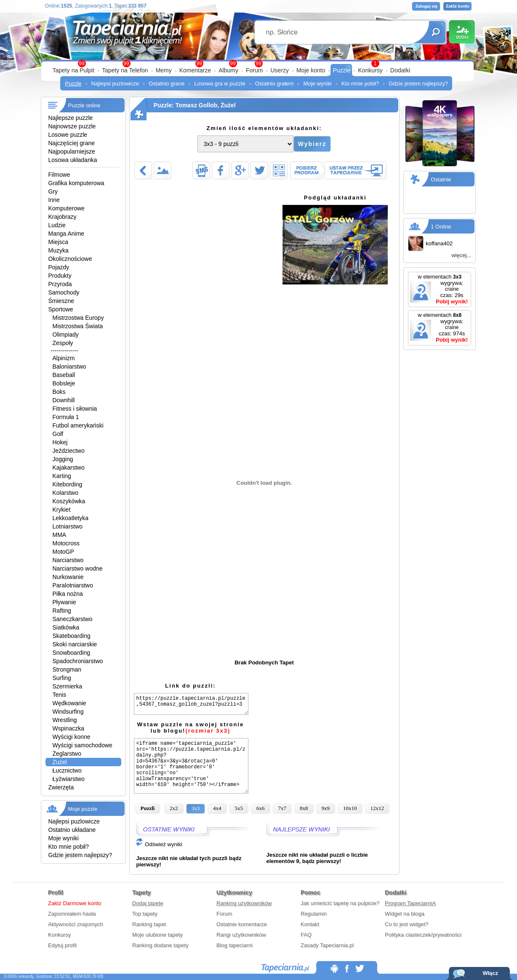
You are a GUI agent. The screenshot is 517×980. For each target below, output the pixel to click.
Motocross (66, 543)
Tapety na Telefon (125, 70)
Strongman (67, 669)
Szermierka (68, 686)
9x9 (326, 808)
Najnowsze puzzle (72, 126)
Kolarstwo (65, 493)
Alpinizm (64, 358)
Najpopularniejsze (72, 151)
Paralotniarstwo (73, 585)
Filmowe (59, 175)
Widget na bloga (405, 914)
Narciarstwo (68, 560)
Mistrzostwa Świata (78, 326)
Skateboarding (72, 636)
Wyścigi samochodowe (83, 745)
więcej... (461, 255)
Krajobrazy (63, 217)
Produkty (60, 276)
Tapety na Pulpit (74, 70)
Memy (164, 70)
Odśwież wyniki (159, 844)
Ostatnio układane (72, 830)
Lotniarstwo (68, 526)
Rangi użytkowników (241, 935)
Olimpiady (66, 335)
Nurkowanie (68, 577)
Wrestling (65, 720)
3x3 (196, 808)
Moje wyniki (317, 84)
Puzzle (341, 70)
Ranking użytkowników (244, 903)
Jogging (63, 459)
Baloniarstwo (69, 367)
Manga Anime (67, 234)
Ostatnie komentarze (242, 924)
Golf (58, 434)
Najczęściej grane (72, 143)
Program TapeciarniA (410, 903)
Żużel (60, 762)
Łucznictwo (67, 770)
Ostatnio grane (167, 84)
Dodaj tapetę (148, 903)
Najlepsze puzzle (71, 118)
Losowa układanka (73, 160)
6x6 (261, 808)
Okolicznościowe (70, 259)
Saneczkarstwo (73, 619)
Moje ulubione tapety (157, 935)
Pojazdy (59, 267)
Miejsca (58, 242)
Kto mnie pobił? (360, 84)
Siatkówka (66, 627)
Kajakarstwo (69, 467)
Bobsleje (64, 383)
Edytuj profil (62, 945)
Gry (53, 191)
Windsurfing (68, 712)
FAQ (306, 935)
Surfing (62, 678)
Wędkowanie (69, 703)
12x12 (377, 808)
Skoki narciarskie (75, 644)
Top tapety (145, 914)
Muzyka (59, 250)
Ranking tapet (149, 924)
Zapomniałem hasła (72, 914)
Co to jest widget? (406, 924)
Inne (54, 200)
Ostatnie (441, 179)
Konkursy (370, 70)
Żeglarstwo (67, 754)
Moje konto (311, 70)
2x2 (174, 808)
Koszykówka (69, 501)
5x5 (239, 808)
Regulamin (314, 914)
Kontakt (310, 924)
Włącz (490, 973)
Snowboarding (72, 653)
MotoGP (63, 552)
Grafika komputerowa (76, 183)
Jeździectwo (69, 451)
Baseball (64, 375)
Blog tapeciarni (235, 945)
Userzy (280, 70)
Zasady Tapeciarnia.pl (327, 945)
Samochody (64, 292)
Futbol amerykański (78, 425)
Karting (62, 476)
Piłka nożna (68, 594)
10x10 (350, 808)
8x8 (304, 808)
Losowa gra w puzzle (220, 84)
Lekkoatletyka (71, 518)
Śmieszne (61, 301)
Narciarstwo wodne (78, 568)
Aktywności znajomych (76, 924)
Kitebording (68, 484)
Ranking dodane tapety (160, 945)
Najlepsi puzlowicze (115, 84)
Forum (254, 70)
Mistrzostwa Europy (78, 318)
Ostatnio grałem (274, 84)
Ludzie (57, 225)
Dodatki (400, 70)
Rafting (62, 611)
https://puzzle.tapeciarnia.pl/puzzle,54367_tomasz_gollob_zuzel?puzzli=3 (191, 704)
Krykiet (62, 510)
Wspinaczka (68, 728)
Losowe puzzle (68, 135)
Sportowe (61, 309)
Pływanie (64, 602)
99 (258, 64)
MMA (60, 535)
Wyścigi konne (72, 737)
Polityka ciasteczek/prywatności (423, 935)
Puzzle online (84, 105)
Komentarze (195, 70)
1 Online (441, 227)
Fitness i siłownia (75, 409)
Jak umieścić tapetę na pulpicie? (340, 903)
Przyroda (60, 284)
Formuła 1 (66, 417)
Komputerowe (67, 208)
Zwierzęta (61, 787)
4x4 (217, 808)
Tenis (60, 695)
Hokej (60, 442)
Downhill (64, 400)
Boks (59, 392)
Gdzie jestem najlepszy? (418, 84)
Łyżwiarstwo (69, 779)
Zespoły (63, 343)
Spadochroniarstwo (78, 661)
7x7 (282, 808)
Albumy (228, 70)
